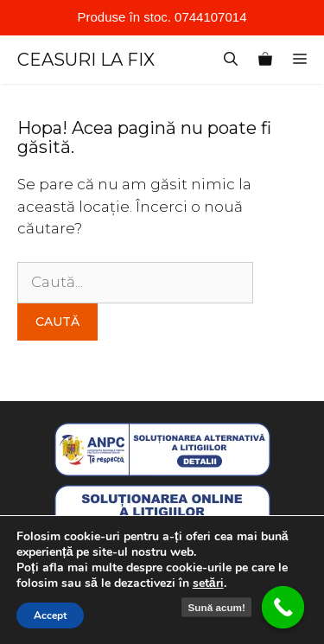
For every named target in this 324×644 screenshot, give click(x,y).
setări (208, 583)
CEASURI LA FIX (86, 60)
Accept (50, 615)
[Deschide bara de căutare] (231, 60)
